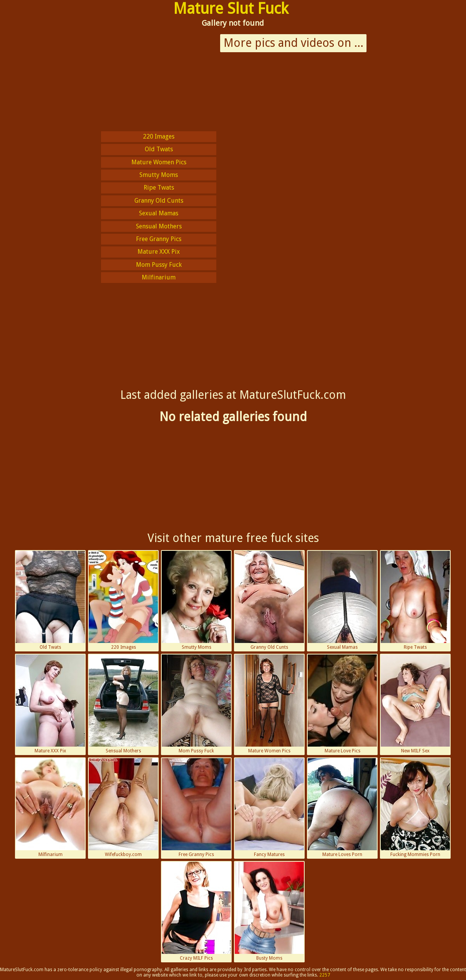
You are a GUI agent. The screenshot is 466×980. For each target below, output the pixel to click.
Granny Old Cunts (159, 201)
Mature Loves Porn (342, 808)
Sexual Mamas (159, 213)
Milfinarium (159, 277)
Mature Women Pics (159, 162)
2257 (325, 975)
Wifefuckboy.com (123, 808)
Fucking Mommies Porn (415, 808)
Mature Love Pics (342, 704)
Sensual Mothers (159, 226)
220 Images (159, 136)
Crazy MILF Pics (196, 911)
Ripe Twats (159, 188)
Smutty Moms (159, 175)
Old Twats (159, 149)
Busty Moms (269, 911)
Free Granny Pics (159, 239)
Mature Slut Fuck (231, 9)
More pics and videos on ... (294, 43)
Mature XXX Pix (159, 252)
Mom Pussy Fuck (159, 265)
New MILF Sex (415, 704)
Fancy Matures (269, 808)
